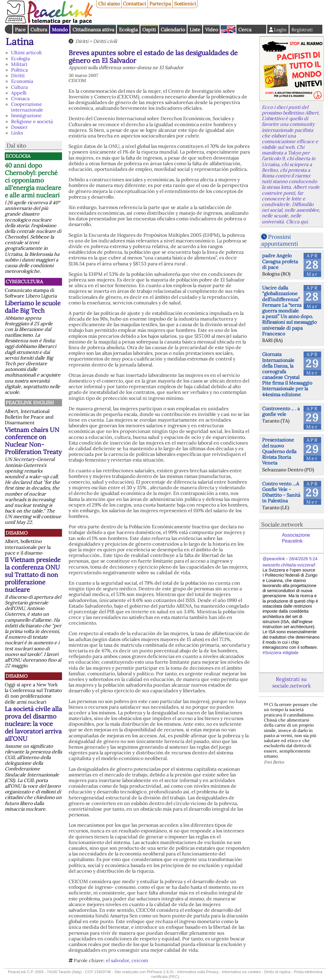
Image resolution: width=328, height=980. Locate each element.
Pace (20, 30)
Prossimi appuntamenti (280, 240)
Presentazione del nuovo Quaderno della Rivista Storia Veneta (279, 451)
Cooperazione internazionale (27, 107)
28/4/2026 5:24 (303, 559)
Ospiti (149, 30)
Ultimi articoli (26, 52)
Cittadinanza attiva (93, 30)
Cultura (39, 30)
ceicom (140, 960)
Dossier (19, 127)
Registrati (302, 30)
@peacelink (274, 559)
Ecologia (128, 30)
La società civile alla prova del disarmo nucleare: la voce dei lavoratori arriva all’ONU (33, 724)
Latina (20, 42)
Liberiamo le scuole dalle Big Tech (33, 307)
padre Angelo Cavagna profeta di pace (280, 261)
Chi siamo (109, 4)
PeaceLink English (30, 402)
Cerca (245, 30)
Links (17, 133)
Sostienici (185, 4)
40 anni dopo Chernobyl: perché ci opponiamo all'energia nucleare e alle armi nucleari (33, 180)
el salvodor (117, 960)
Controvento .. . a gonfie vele (281, 411)
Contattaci (134, 4)
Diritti (18, 75)
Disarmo (17, 533)
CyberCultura (24, 281)
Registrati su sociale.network (291, 682)
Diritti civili (105, 41)
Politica (19, 70)
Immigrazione (26, 115)
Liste (195, 30)
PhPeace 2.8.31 (160, 972)
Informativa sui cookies (241, 972)
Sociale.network (282, 524)
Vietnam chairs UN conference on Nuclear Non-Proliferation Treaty (33, 441)
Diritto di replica (277, 972)
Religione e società (32, 121)
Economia (22, 81)
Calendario (173, 30)
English (228, 29)
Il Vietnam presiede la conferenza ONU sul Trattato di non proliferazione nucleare (33, 575)
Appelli (19, 93)
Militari (19, 64)
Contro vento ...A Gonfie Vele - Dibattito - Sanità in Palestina (281, 492)
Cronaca (20, 98)
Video (212, 30)
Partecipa (160, 4)
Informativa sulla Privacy (198, 972)
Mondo (60, 30)
